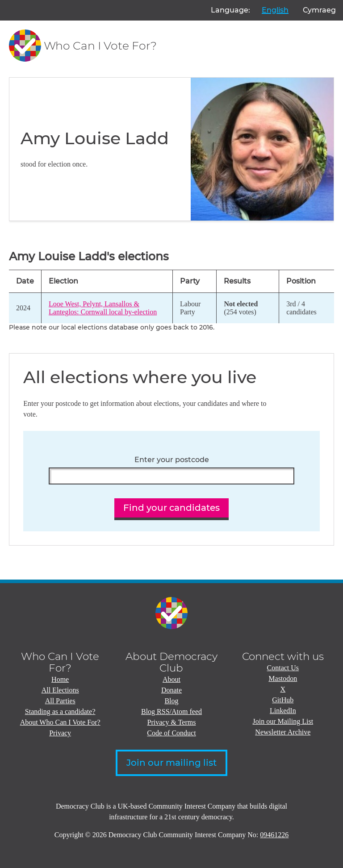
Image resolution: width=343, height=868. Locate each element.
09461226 (274, 835)
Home (60, 679)
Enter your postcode (172, 460)
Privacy (60, 733)
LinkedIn (283, 711)
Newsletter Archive (283, 732)
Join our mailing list (171, 763)
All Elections (60, 690)
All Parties (60, 701)
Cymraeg (319, 10)
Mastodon (283, 678)
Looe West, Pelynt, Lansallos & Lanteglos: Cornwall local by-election (103, 308)
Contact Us (283, 668)
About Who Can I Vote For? (60, 722)
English (275, 10)
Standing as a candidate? (60, 712)
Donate (171, 690)
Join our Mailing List (283, 721)
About (171, 679)
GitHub (283, 700)
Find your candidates (171, 508)
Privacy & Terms (172, 722)
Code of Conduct (171, 733)
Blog (171, 701)
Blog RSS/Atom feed (171, 712)
